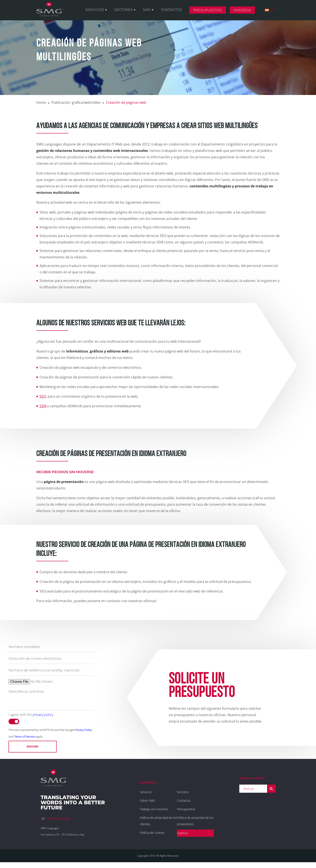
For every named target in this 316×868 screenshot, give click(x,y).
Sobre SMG (148, 801)
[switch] (14, 721)
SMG (154, 11)
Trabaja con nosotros (154, 809)
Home (41, 102)
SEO (43, 396)
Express (183, 833)
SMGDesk (245, 11)
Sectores (133, 11)
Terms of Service (24, 736)
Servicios (106, 11)
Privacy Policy (83, 730)
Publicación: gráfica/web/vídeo (76, 102)
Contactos (177, 11)
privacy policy (43, 715)
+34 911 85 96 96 (58, 818)
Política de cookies (152, 833)
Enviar (32, 747)
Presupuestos (212, 11)
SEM (43, 406)
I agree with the (31, 715)
